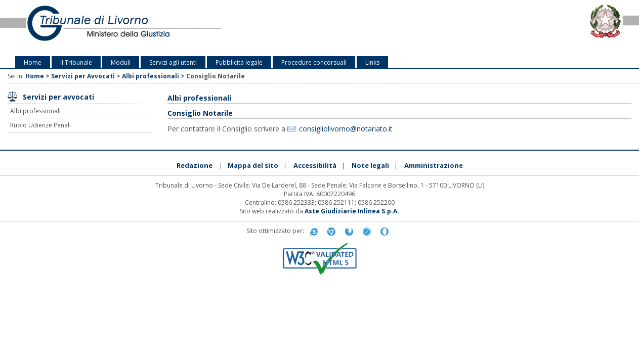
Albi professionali (151, 76)
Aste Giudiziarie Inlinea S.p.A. (352, 211)
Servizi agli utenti (173, 62)
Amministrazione (434, 165)
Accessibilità (315, 165)
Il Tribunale (76, 62)
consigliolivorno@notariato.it (346, 129)
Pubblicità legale (239, 62)
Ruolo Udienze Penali (40, 125)
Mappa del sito (253, 165)
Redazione (195, 165)
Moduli (121, 62)
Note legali (370, 165)
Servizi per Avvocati (83, 76)
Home (33, 62)
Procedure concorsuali (314, 62)
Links (372, 62)
